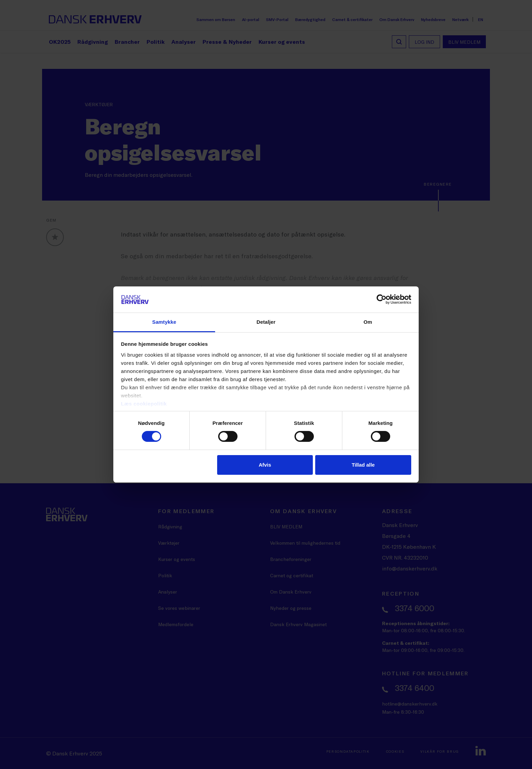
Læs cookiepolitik (144, 404)
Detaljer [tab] (266, 322)
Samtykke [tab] (164, 322)
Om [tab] (368, 322)
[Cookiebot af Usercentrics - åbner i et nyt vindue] (382, 299)
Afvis (265, 465)
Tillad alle (363, 465)
